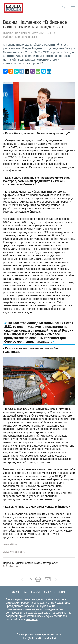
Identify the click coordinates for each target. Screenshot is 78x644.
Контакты (32, 619)
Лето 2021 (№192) (44, 33)
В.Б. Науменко (12, 566)
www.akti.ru (10, 544)
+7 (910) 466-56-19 (39, 638)
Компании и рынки (27, 37)
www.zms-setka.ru (14, 552)
